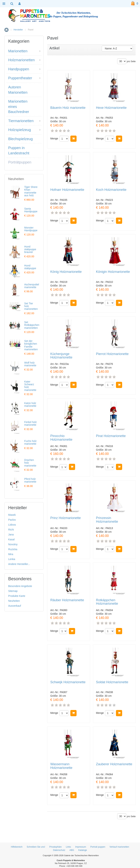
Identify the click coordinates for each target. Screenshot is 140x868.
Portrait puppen (98, 847)
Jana (11, 535)
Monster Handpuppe (31, 229)
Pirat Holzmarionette (111, 436)
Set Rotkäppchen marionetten (32, 325)
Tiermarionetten (21, 121)
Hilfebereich (17, 847)
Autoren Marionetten (18, 90)
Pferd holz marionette (30, 480)
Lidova (12, 525)
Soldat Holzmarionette (112, 682)
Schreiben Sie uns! (36, 847)
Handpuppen (19, 69)
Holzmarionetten (22, 60)
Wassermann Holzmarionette (61, 766)
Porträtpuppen (20, 162)
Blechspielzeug (21, 139)
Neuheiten (14, 601)
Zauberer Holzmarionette (114, 764)
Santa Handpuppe (31, 210)
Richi (11, 530)
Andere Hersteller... (19, 564)
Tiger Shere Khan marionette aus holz (31, 191)
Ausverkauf (15, 606)
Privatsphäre (56, 847)
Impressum (81, 847)
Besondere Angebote (20, 586)
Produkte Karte (17, 596)
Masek (12, 515)
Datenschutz (59, 850)
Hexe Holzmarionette (111, 108)
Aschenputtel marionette (32, 286)
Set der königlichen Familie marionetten (31, 345)
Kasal (11, 539)
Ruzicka (13, 549)
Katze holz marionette (30, 404)
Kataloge (83, 850)
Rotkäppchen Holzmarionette (107, 602)
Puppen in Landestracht (19, 150)
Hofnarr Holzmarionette (67, 190)
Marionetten (18, 51)
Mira (11, 554)
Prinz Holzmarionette (66, 518)
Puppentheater (20, 78)
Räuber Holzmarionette (67, 600)
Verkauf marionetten (119, 847)
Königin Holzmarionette (113, 272)
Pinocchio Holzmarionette (61, 438)
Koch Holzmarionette (111, 190)
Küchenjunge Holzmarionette (61, 356)
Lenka (12, 559)
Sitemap (13, 591)
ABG (72, 850)
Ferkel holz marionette (30, 423)
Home (6, 30)
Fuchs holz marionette (30, 442)
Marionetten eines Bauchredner (19, 107)
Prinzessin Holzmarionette (107, 520)
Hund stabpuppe (30, 267)
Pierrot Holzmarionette (112, 354)
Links (68, 847)
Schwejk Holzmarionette (68, 682)
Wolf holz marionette (30, 364)
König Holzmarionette (66, 272)
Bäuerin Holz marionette (68, 108)
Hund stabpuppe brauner (30, 249)
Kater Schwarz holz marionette (30, 386)
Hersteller (18, 30)
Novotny (13, 544)
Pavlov (12, 520)
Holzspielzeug (20, 130)
